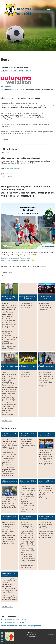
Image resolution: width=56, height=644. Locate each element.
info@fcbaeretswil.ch (15, 168)
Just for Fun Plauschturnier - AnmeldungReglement (21, 626)
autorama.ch (6, 87)
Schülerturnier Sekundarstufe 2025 (15, 622)
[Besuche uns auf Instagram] (2, 637)
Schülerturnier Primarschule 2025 (14, 619)
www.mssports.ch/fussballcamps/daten (13, 260)
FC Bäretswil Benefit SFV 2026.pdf (18, 71)
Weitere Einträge (7, 420)
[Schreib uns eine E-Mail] (2, 640)
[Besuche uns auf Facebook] (2, 633)
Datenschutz (51, 635)
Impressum (52, 633)
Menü (51, 10)
